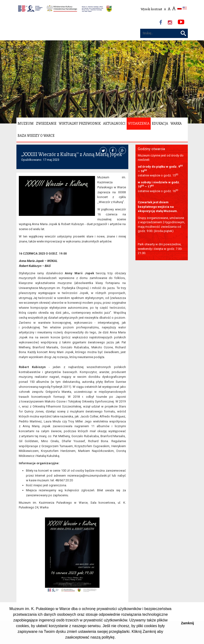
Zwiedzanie (46, 123)
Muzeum (26, 123)
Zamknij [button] (187, 623)
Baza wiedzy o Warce (36, 136)
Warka (176, 123)
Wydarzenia (139, 123)
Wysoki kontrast (151, 9)
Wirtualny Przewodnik (80, 123)
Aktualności (114, 123)
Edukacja (160, 123)
